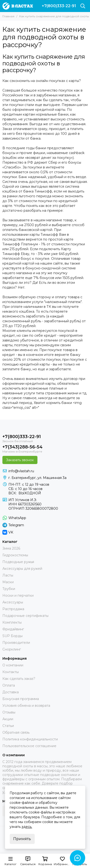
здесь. (27, 827)
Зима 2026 (11, 548)
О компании (13, 665)
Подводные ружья (18, 562)
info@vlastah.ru (21, 471)
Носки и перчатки (18, 595)
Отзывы (9, 712)
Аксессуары (13, 602)
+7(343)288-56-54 (22, 447)
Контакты (11, 672)
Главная (8, 16)
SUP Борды (12, 636)
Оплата (9, 685)
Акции (8, 719)
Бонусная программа (21, 699)
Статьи (8, 726)
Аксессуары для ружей (22, 569)
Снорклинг (12, 649)
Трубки (9, 589)
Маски (8, 582)
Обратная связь (16, 732)
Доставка (11, 692)
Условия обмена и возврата (26, 706)
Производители (16, 643)
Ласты (8, 575)
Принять (22, 839)
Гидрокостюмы (15, 555)
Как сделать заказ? (19, 679)
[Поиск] (83, 6)
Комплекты (12, 622)
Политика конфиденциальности (30, 739)
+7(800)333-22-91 (59, 6)
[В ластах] (18, 6)
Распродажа (13, 609)
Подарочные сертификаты (25, 616)
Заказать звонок (20, 460)
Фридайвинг (13, 629)
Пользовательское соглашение (29, 746)
